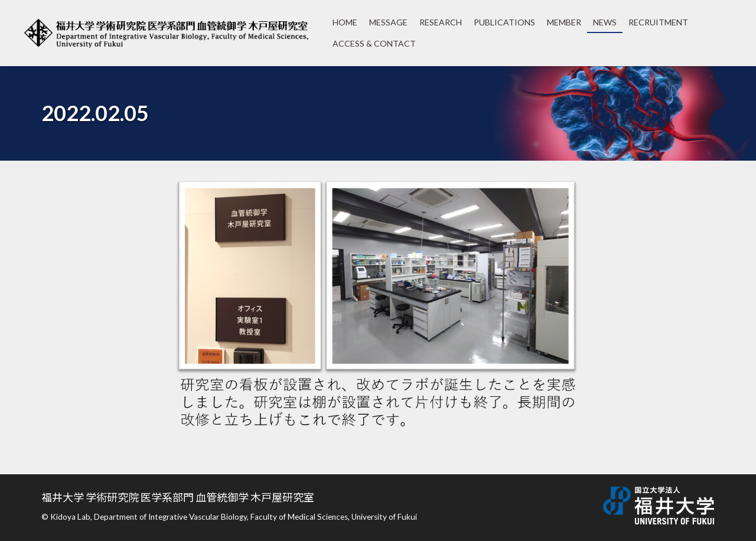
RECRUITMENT (658, 22)
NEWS (605, 22)
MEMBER (564, 22)
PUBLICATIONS (504, 22)
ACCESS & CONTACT (374, 43)
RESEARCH (441, 22)
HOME (345, 22)
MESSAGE (388, 22)
